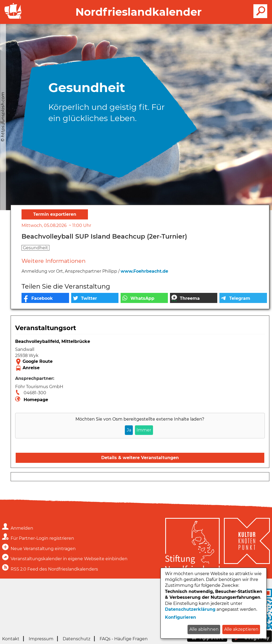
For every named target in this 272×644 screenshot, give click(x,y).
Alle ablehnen (204, 629)
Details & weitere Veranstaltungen (140, 458)
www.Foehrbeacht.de (144, 271)
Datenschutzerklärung (190, 609)
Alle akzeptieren (241, 629)
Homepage (36, 400)
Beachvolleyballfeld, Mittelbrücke (53, 341)
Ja (129, 430)
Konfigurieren (180, 617)
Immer (144, 430)
